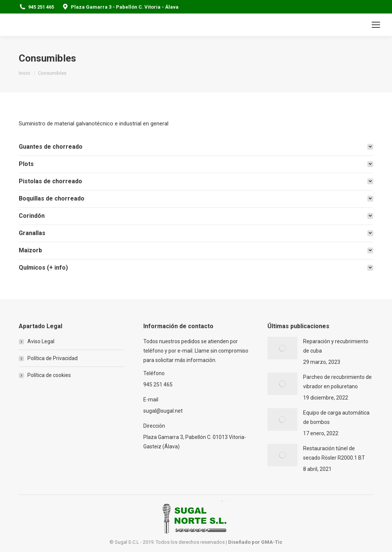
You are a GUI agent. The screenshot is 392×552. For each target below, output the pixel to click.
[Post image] (282, 348)
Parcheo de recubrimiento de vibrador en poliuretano (337, 382)
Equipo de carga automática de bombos (336, 417)
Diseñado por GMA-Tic (255, 542)
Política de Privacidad (53, 358)
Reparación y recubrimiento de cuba (336, 346)
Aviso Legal (41, 341)
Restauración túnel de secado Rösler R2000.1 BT (334, 453)
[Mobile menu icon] (376, 25)
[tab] (196, 147)
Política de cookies (49, 375)
